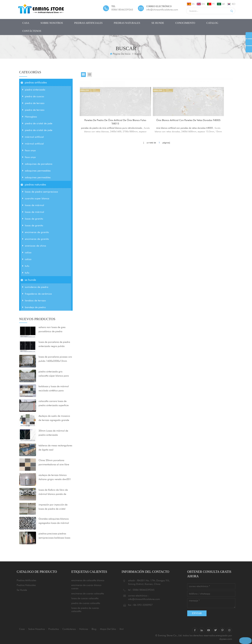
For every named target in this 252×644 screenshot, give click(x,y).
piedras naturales (127, 23)
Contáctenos (32, 31)
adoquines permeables (36, 171)
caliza (27, 252)
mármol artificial (33, 137)
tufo (26, 266)
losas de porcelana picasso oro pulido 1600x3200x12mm (55, 359)
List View (90, 75)
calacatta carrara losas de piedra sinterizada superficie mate (54, 404)
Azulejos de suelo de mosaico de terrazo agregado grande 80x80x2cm (54, 418)
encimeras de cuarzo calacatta (88, 594)
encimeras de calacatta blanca (88, 580)
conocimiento (185, 23)
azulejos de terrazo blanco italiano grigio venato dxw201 (55, 477)
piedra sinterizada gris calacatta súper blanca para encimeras (54, 374)
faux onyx (29, 150)
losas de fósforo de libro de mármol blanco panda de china (53, 492)
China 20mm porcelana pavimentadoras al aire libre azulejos (54, 463)
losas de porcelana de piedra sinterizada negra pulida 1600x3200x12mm (54, 344)
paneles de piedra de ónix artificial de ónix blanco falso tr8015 (104, 122)
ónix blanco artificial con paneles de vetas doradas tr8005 (157, 122)
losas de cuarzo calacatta (85, 598)
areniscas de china (34, 246)
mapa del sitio (108, 629)
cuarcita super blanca (36, 198)
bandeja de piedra (34, 307)
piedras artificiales (88, 23)
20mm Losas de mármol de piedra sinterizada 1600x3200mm (53, 433)
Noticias (84, 629)
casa (26, 23)
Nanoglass (30, 117)
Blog (94, 629)
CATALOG (212, 23)
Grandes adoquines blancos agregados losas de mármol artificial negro (54, 521)
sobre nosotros (52, 23)
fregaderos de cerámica (37, 294)
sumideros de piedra (35, 287)
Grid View (83, 75)
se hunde (158, 23)
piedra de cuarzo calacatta (86, 603)
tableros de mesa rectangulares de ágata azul (55, 448)
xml (122, 629)
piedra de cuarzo (33, 96)
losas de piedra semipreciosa (40, 192)
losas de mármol (33, 205)
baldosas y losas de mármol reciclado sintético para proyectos (54, 389)
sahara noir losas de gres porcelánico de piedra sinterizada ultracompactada (54, 330)
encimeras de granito (36, 232)
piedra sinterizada (34, 90)
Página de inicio (120, 54)
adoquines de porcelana (37, 164)
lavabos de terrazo (34, 300)
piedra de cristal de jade (37, 123)
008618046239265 (122, 10)
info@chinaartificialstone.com (162, 10)
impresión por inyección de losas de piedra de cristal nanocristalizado (53, 507)
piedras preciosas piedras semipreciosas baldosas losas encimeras (54, 536)
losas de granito (33, 219)
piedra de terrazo (33, 103)
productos (54, 629)
